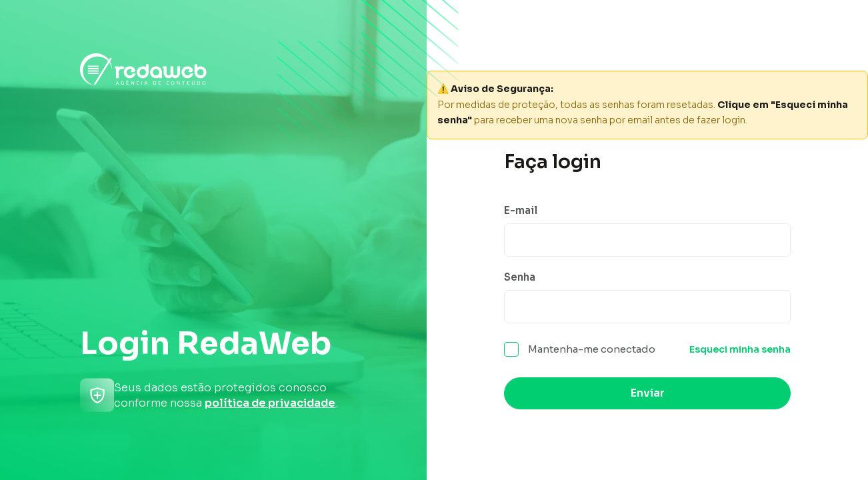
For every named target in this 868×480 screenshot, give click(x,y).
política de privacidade (270, 403)
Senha (520, 277)
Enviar (648, 393)
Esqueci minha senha (740, 349)
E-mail (521, 210)
